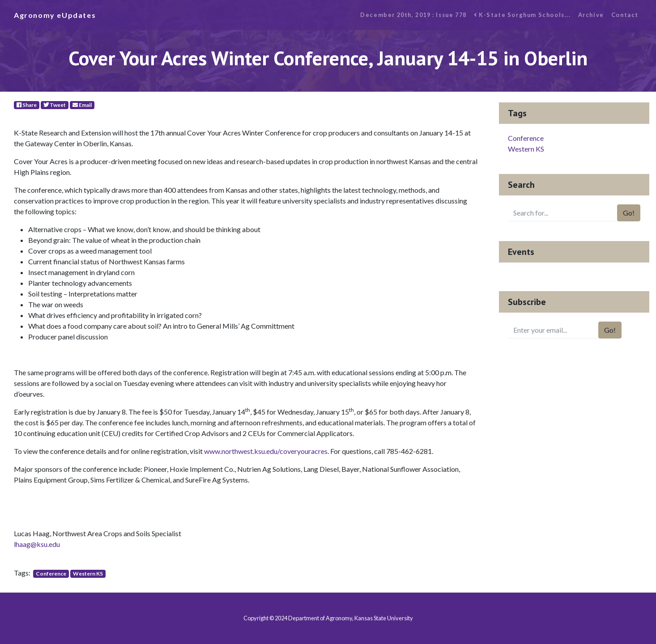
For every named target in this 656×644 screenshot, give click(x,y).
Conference (51, 574)
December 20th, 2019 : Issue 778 (413, 15)
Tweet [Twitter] (55, 105)
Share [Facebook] (27, 105)
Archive (591, 15)
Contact (625, 15)
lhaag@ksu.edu (37, 544)
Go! (629, 213)
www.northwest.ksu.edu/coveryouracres (266, 451)
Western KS (88, 574)
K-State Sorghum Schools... (522, 15)
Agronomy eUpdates (55, 15)
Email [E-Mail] (82, 105)
